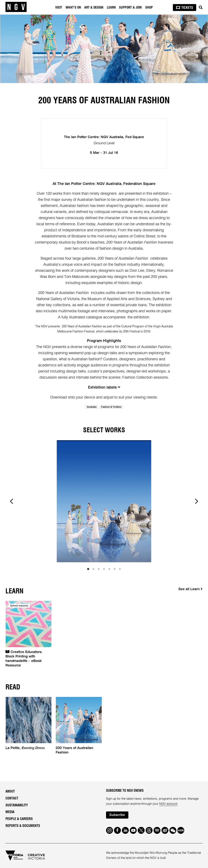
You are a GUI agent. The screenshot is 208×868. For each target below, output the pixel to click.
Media (10, 812)
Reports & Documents (23, 826)
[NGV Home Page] (16, 7)
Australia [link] (92, 407)
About (10, 792)
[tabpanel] (104, 49)
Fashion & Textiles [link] (111, 407)
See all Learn (190, 589)
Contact (12, 798)
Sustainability (17, 805)
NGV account (168, 804)
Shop (149, 8)
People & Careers (19, 819)
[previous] (12, 501)
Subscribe (117, 815)
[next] (196, 501)
